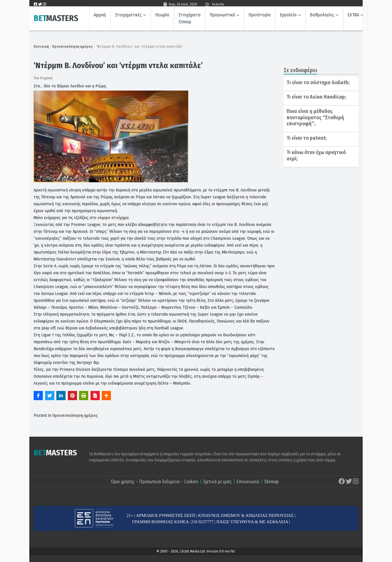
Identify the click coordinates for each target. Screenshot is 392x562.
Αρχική (100, 16)
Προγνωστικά (222, 16)
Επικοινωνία (248, 482)
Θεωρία (162, 16)
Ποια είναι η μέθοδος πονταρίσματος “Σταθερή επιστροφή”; (315, 117)
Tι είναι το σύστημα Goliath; (318, 83)
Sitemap (271, 482)
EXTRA (353, 16)
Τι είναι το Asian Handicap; (316, 97)
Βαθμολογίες (322, 16)
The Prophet (43, 78)
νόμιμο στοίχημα (113, 218)
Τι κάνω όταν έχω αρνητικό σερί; (316, 156)
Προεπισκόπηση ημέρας (72, 46)
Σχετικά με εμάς (217, 482)
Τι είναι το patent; (307, 138)
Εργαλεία (288, 16)
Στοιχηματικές (128, 16)
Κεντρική (41, 46)
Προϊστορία (260, 16)
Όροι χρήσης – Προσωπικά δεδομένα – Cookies (155, 482)
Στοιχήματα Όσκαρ (190, 19)
